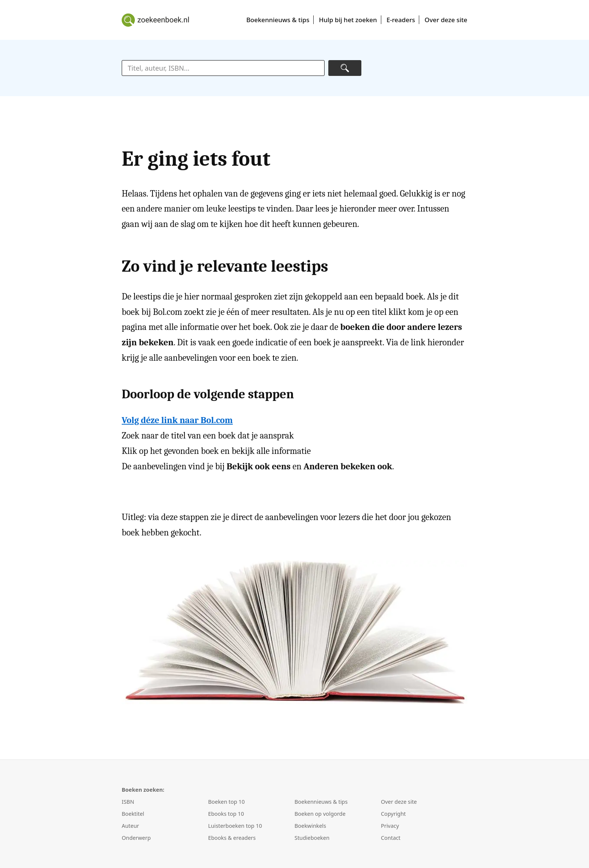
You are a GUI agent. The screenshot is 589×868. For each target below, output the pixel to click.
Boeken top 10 (227, 802)
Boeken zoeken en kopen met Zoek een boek (156, 20)
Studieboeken (312, 838)
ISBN (128, 802)
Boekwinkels (310, 826)
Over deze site (446, 20)
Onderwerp (136, 838)
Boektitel (133, 814)
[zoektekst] (223, 68)
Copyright (393, 814)
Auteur (130, 826)
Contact (391, 838)
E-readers (401, 20)
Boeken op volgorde (320, 814)
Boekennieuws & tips (278, 20)
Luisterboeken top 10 (235, 826)
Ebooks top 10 (226, 814)
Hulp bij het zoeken (348, 20)
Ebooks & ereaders (232, 838)
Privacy (390, 826)
